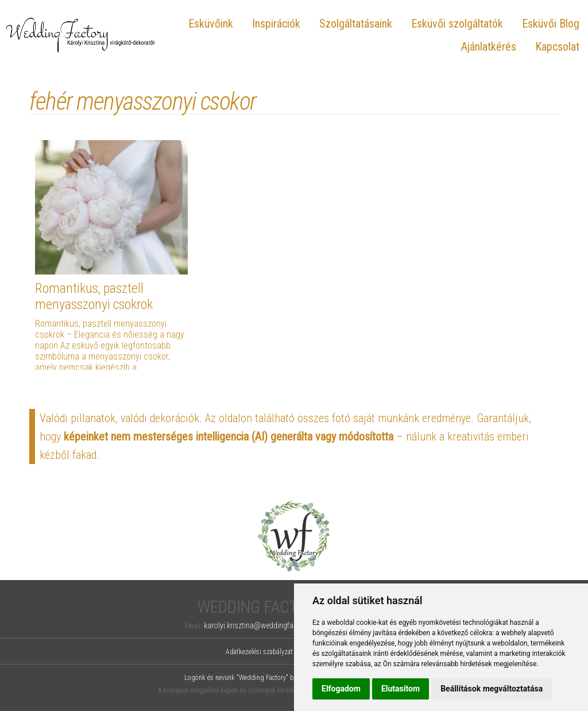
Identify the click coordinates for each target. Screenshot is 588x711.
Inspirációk (276, 24)
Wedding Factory (261, 607)
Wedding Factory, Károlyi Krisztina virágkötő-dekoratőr (81, 35)
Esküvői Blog (551, 24)
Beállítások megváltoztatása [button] (492, 689)
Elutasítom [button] (401, 689)
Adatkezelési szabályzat (259, 652)
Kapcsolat (557, 47)
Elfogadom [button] (341, 689)
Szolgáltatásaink (356, 24)
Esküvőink (211, 24)
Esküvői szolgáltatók (457, 24)
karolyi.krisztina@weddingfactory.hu (261, 625)
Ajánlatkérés (489, 47)
